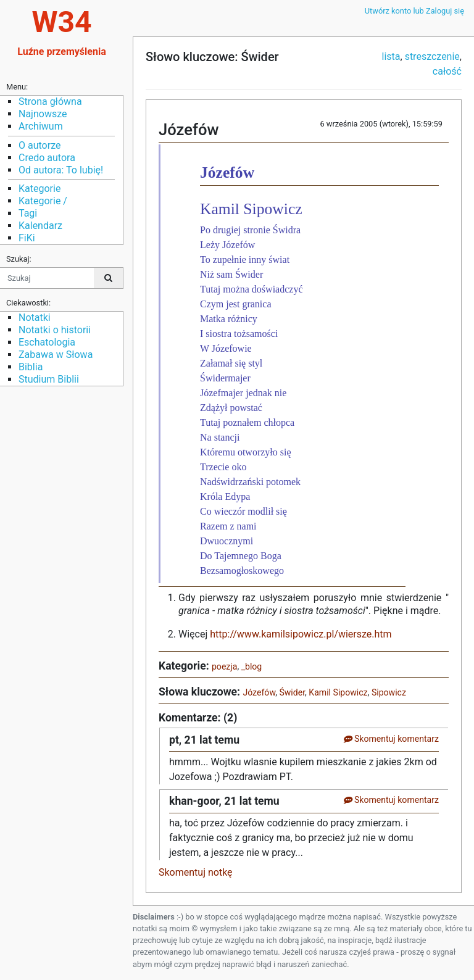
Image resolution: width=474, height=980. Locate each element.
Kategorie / (43, 201)
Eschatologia (47, 342)
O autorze (39, 145)
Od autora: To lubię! (61, 170)
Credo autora (47, 158)
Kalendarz (40, 226)
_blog (252, 666)
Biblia (31, 367)
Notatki (35, 318)
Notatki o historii (55, 330)
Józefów (259, 692)
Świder (292, 692)
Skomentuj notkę (196, 872)
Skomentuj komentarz (391, 739)
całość (447, 71)
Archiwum (41, 126)
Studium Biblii (49, 379)
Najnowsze (43, 114)
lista (391, 56)
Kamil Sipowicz (338, 692)
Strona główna (50, 102)
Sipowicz (389, 692)
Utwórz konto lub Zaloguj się (414, 11)
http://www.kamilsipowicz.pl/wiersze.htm (301, 634)
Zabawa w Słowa (56, 355)
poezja (224, 666)
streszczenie (432, 56)
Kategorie (39, 189)
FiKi (27, 238)
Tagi (28, 213)
